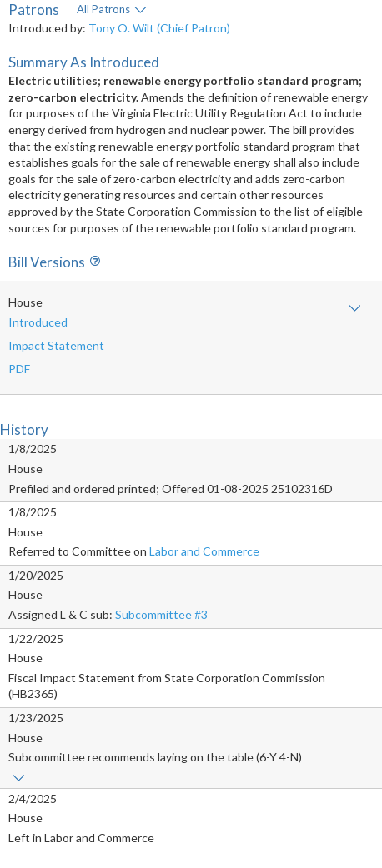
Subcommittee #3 (161, 614)
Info (93, 262)
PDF (19, 369)
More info (141, 10)
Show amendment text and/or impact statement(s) (355, 308)
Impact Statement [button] (56, 345)
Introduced (38, 322)
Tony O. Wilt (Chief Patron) (159, 28)
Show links (19, 778)
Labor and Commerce (204, 551)
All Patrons (103, 9)
